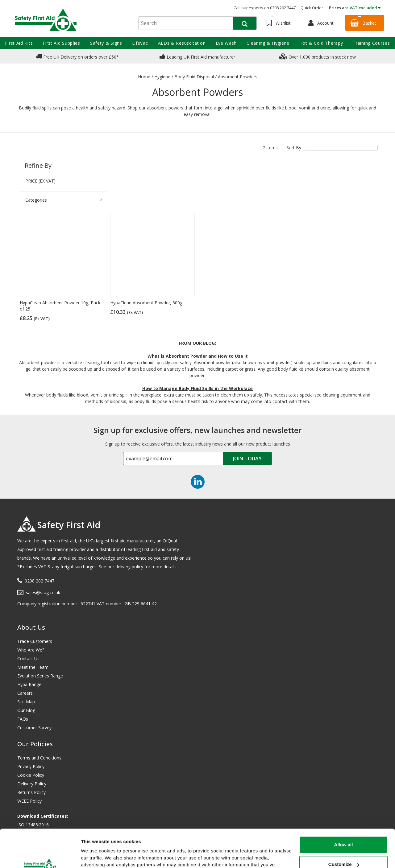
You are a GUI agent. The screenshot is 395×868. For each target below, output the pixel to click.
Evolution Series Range (40, 676)
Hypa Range (29, 684)
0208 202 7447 (39, 581)
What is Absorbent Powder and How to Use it (198, 356)
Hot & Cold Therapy (321, 43)
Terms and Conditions (39, 758)
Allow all (344, 812)
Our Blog (26, 710)
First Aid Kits (19, 43)
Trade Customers (35, 641)
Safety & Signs (106, 43)
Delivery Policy (32, 784)
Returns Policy (31, 792)
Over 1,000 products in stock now (318, 56)
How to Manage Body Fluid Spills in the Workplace (197, 388)
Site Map (26, 702)
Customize (344, 832)
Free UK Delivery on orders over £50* (77, 56)
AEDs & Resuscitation (182, 43)
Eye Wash (226, 43)
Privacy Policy (31, 766)
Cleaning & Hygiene (268, 43)
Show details (95, 856)
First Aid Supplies (61, 43)
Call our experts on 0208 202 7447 (265, 8)
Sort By (294, 148)
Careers (25, 693)
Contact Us (28, 658)
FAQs (23, 719)
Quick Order (312, 8)
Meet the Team (33, 667)
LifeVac (140, 43)
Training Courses (371, 43)
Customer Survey (34, 728)
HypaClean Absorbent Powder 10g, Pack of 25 (60, 306)
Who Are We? (31, 650)
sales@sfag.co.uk (43, 592)
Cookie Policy (31, 775)
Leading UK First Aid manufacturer (197, 56)
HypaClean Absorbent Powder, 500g (146, 303)
